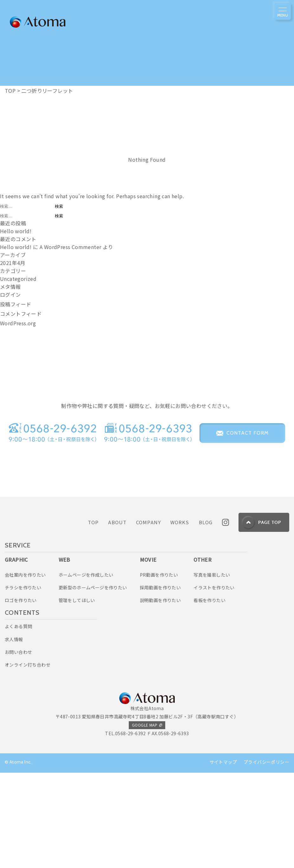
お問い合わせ (18, 747)
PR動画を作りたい (159, 670)
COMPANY (148, 617)
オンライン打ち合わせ (28, 760)
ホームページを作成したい (86, 670)
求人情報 (14, 734)
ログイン (10, 295)
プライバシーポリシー (266, 857)
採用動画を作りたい (160, 683)
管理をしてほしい (77, 695)
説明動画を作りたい (160, 695)
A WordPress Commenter (70, 247)
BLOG (206, 617)
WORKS (180, 617)
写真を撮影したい (212, 670)
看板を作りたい (209, 695)
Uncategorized (18, 279)
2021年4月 (13, 263)
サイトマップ (223, 857)
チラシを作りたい (23, 683)
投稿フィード (16, 304)
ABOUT (117, 617)
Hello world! (16, 231)
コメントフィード (21, 314)
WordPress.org (18, 323)
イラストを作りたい (214, 683)
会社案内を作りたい (25, 670)
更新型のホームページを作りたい (93, 683)
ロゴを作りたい (21, 695)
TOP (93, 617)
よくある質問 (18, 722)
